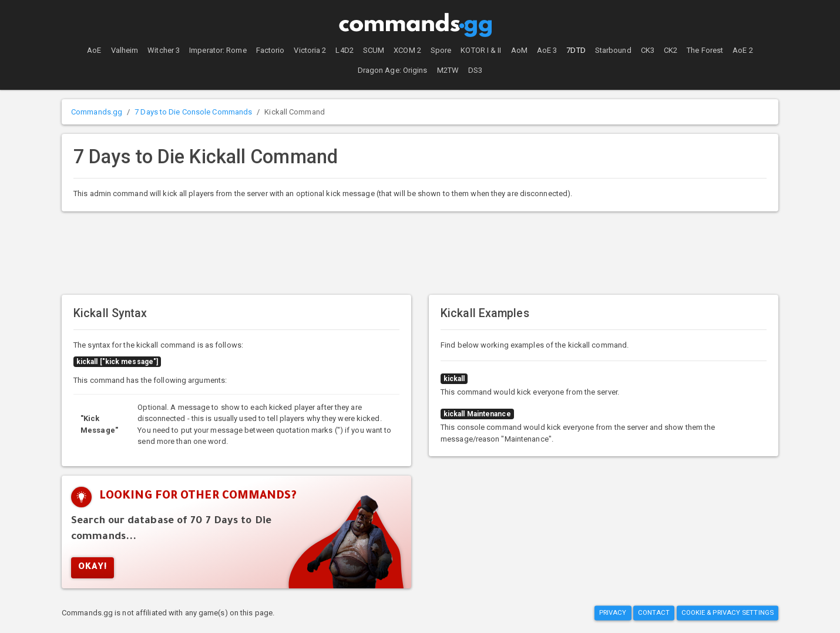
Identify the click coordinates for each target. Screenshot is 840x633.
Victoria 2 (310, 50)
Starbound (613, 50)
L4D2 (344, 50)
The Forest (705, 50)
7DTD (576, 50)
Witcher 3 (164, 50)
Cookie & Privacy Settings (728, 612)
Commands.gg (97, 112)
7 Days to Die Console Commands (193, 112)
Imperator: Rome (218, 50)
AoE (94, 50)
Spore (441, 50)
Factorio (271, 50)
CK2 (671, 50)
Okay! (93, 568)
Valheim (125, 50)
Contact (654, 612)
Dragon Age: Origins (393, 70)
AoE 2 (743, 50)
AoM (519, 50)
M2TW (448, 70)
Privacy (613, 612)
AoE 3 (547, 50)
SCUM (374, 50)
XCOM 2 (407, 50)
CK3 (648, 50)
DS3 (475, 70)
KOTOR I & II (481, 50)
